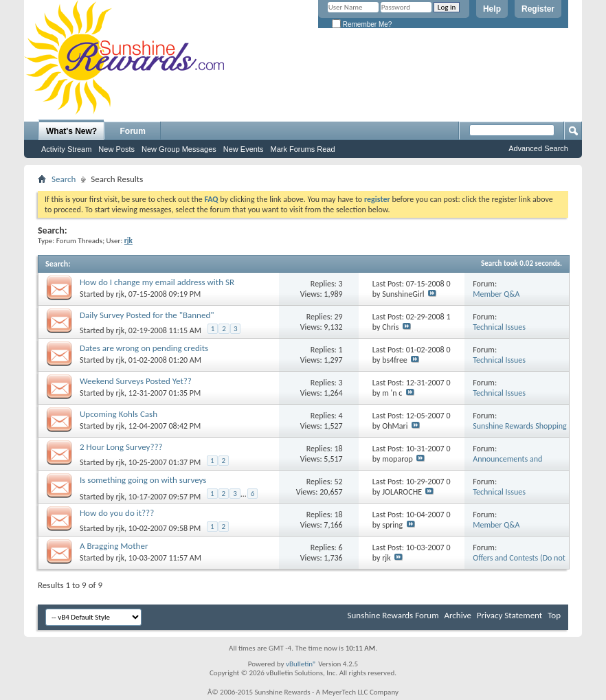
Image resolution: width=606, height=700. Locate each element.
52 (338, 482)
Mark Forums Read (302, 149)
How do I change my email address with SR (157, 282)
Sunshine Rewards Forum (393, 615)
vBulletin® (301, 664)
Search (64, 179)
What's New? (71, 131)
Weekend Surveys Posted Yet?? (136, 381)
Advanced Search (538, 148)
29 (338, 317)
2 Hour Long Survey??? (121, 447)
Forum (133, 131)
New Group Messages (179, 149)
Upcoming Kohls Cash (119, 414)
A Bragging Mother (114, 546)
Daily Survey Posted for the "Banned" (147, 315)
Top (554, 615)
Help (492, 9)
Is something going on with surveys (143, 480)
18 (338, 449)
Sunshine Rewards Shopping (519, 426)
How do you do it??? (117, 513)
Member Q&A (496, 294)
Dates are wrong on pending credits (144, 348)
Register (538, 9)
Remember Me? (362, 24)
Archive (457, 615)
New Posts (116, 149)
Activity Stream (66, 149)
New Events (244, 149)
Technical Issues (499, 327)
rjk (121, 294)
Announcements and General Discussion (507, 464)
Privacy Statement (509, 615)
